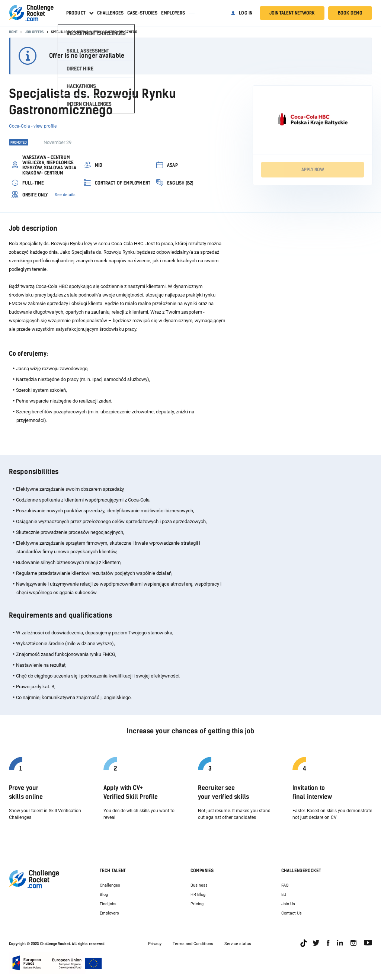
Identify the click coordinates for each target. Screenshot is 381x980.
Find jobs (108, 904)
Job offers (34, 32)
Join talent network (292, 13)
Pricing (197, 904)
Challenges (110, 13)
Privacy (155, 944)
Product (76, 13)
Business (199, 885)
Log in (246, 13)
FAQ (285, 885)
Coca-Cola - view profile (33, 126)
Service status (238, 944)
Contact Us (292, 913)
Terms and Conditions (193, 944)
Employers (173, 13)
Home (13, 32)
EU (284, 895)
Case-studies (142, 13)
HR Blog (198, 895)
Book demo (350, 13)
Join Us (288, 904)
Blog (104, 895)
